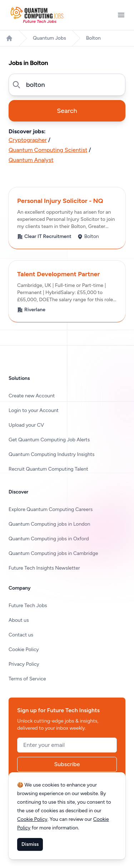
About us (19, 620)
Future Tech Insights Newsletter (44, 568)
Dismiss (30, 844)
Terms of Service (27, 679)
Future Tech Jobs (28, 606)
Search (67, 111)
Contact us (21, 635)
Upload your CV (26, 425)
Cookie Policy (24, 649)
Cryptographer (28, 140)
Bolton (93, 38)
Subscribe (67, 764)
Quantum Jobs (49, 38)
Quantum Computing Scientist (48, 150)
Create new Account (32, 396)
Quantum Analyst (31, 160)
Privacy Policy (24, 664)
